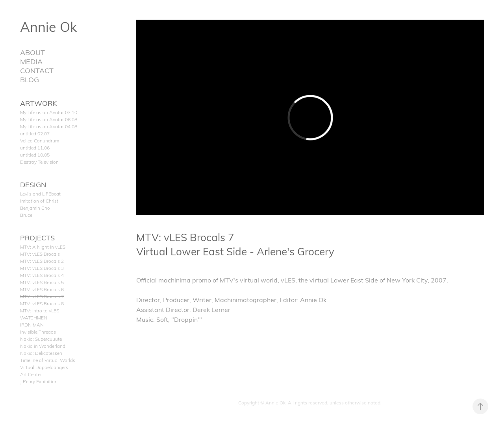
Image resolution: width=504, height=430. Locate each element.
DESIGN (33, 184)
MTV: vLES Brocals (40, 254)
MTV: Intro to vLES (40, 310)
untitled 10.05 (35, 155)
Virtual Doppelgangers (44, 367)
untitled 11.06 (35, 148)
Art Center (31, 374)
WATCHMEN (34, 317)
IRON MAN (32, 325)
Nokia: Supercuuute (41, 339)
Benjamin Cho (35, 208)
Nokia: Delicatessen (41, 353)
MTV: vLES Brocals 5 (42, 282)
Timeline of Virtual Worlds (48, 360)
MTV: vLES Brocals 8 (42, 303)
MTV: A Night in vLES (43, 247)
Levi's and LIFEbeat (40, 194)
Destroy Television (39, 162)
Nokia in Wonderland (43, 346)
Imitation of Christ (39, 201)
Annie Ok (49, 26)
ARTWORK (38, 103)
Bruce (26, 215)
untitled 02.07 (35, 133)
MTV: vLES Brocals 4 (42, 275)
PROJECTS (37, 237)
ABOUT (32, 52)
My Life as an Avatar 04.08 (49, 126)
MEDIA (31, 61)
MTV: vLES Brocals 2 (42, 261)
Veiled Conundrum (40, 140)
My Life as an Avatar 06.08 (49, 119)
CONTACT (37, 70)
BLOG (30, 79)
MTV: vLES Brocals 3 (42, 268)
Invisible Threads (38, 332)
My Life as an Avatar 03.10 (49, 112)
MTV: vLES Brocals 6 (42, 289)
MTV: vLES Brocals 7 (42, 296)
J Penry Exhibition (39, 381)
